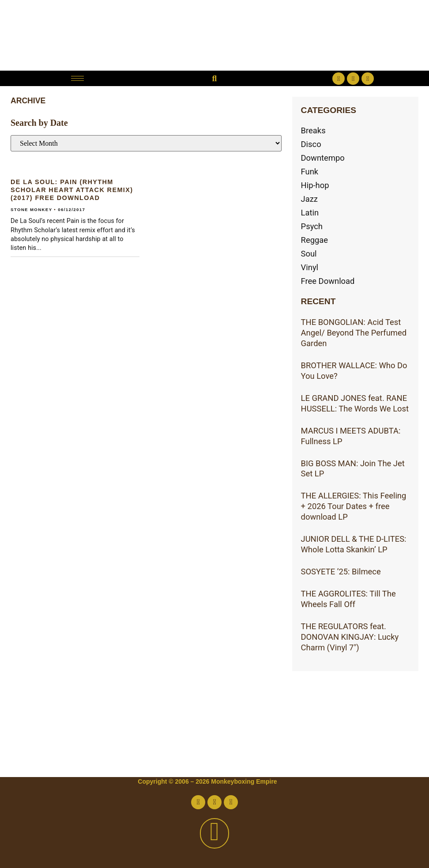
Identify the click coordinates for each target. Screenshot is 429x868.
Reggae (315, 240)
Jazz (309, 199)
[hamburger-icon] (77, 78)
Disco (311, 144)
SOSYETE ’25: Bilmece (341, 572)
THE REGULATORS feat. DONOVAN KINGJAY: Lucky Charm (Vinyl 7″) (350, 637)
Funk (310, 172)
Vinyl (310, 267)
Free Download (328, 281)
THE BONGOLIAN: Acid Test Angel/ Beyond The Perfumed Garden (354, 333)
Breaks (313, 130)
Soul (309, 254)
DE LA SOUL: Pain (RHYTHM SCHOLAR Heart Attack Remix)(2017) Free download (72, 190)
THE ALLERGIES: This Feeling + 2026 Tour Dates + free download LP (354, 506)
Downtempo (323, 158)
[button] (214, 78)
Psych (312, 226)
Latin (310, 213)
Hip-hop (315, 185)
